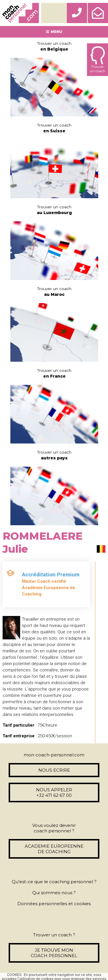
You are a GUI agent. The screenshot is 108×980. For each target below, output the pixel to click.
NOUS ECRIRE (54, 770)
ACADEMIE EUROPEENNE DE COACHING (54, 849)
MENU (54, 32)
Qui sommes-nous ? (54, 893)
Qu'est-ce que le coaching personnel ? (54, 882)
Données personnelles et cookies (54, 904)
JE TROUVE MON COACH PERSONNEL (54, 953)
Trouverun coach (97, 60)
